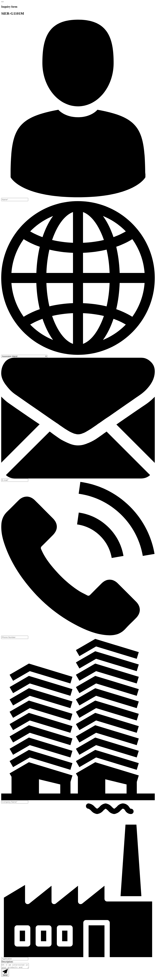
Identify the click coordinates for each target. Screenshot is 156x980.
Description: (7, 962)
